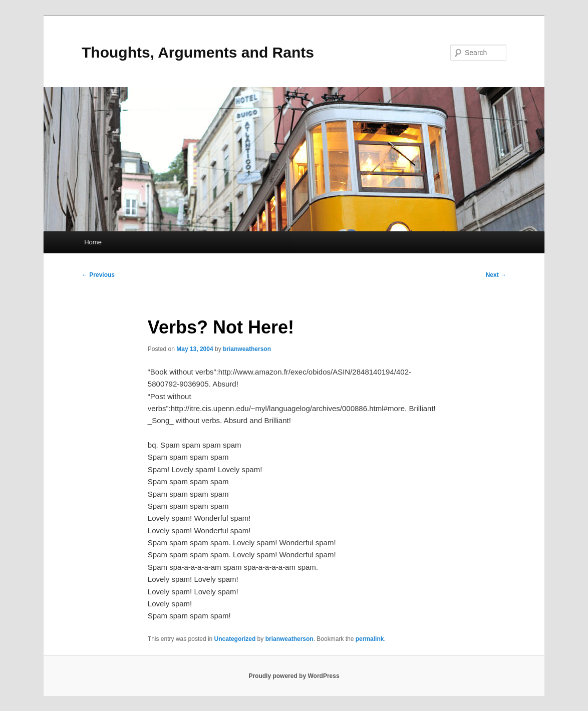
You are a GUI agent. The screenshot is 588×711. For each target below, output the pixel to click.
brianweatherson (247, 349)
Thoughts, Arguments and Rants (198, 52)
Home (93, 242)
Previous (98, 275)
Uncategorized (235, 639)
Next (496, 275)
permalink (370, 639)
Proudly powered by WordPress (294, 676)
